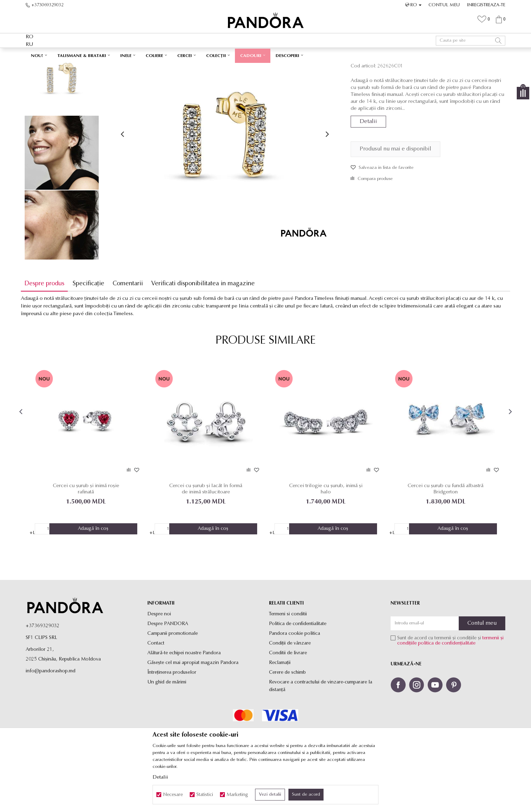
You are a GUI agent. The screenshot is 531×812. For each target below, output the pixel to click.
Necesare (173, 795)
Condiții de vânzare (290, 690)
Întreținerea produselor (172, 719)
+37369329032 (43, 672)
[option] (265, 55)
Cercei (165, 68)
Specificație (93, 332)
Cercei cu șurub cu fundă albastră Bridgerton (442, 535)
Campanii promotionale (173, 680)
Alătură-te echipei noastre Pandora (184, 700)
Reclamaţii (280, 709)
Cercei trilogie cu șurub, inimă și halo (325, 535)
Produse (147, 68)
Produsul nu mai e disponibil (394, 198)
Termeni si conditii (288, 661)
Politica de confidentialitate (298, 670)
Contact (156, 690)
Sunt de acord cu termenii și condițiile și (450, 687)
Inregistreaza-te (486, 5)
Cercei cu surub (189, 68)
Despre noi (159, 661)
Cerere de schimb (287, 719)
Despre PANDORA (168, 670)
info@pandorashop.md (51, 718)
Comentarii (133, 332)
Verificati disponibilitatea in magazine (208, 332)
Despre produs (49, 332)
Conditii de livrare (288, 700)
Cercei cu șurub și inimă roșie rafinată (90, 535)
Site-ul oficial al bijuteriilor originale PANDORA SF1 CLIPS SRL (81, 68)
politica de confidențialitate (447, 690)
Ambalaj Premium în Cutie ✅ (251, 55)
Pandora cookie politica (295, 680)
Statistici (205, 795)
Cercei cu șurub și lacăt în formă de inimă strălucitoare (207, 535)
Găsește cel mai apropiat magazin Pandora (193, 709)
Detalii (367, 170)
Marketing (237, 795)
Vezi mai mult (304, 55)
